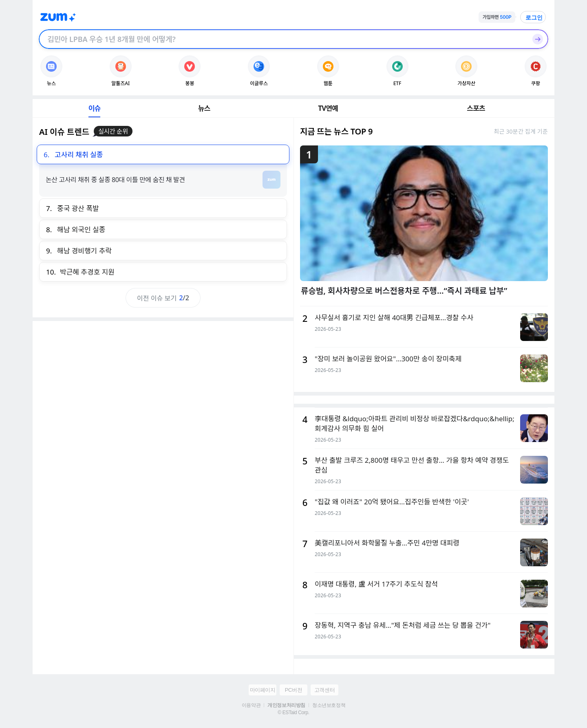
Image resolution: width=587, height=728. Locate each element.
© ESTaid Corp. (293, 713)
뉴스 (204, 108)
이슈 (95, 108)
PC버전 (293, 690)
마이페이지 (263, 690)
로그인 (534, 18)
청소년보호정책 (329, 705)
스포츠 (476, 108)
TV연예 (328, 108)
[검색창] (283, 39)
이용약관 (251, 705)
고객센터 (324, 690)
